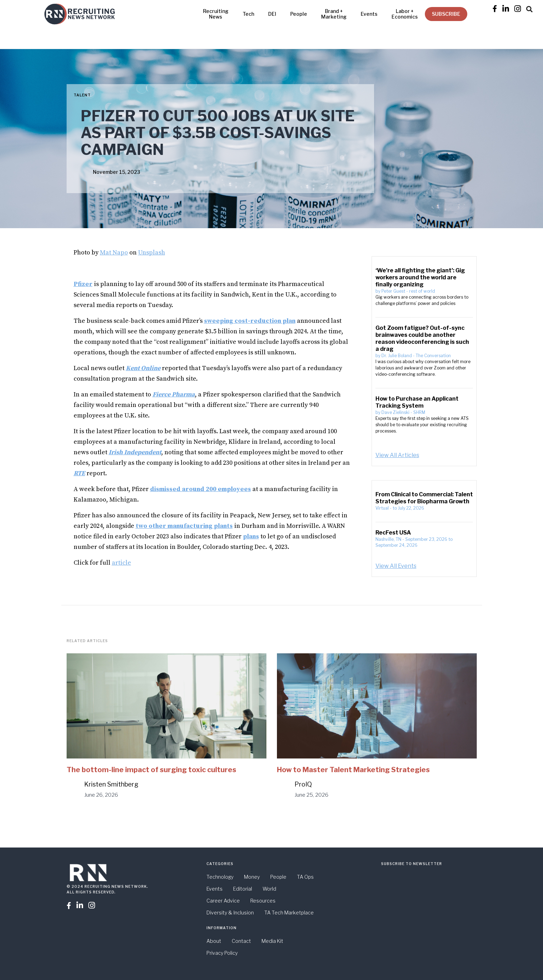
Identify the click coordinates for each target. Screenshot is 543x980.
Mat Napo (114, 253)
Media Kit (272, 941)
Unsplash (152, 253)
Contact (241, 941)
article (121, 563)
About (214, 941)
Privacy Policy (222, 953)
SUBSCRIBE (446, 14)
